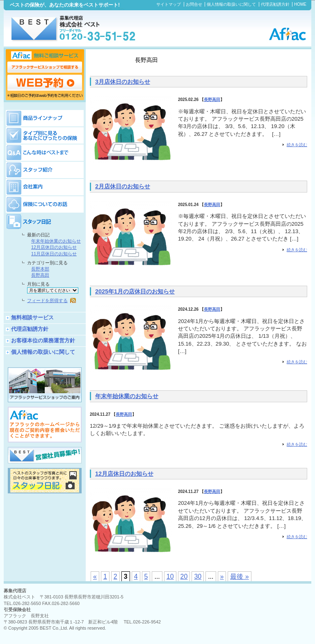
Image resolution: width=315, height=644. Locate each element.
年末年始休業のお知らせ (127, 396)
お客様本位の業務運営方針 (43, 340)
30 (198, 576)
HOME (300, 4)
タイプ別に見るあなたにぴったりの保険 (45, 135)
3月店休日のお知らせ (123, 82)
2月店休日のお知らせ (123, 186)
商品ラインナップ (45, 117)
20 (184, 576)
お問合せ (194, 4)
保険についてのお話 (45, 204)
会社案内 (45, 187)
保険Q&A (45, 152)
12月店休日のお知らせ (124, 474)
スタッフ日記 (45, 221)
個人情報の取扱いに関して (231, 4)
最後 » (239, 576)
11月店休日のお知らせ (54, 254)
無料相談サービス (32, 317)
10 (170, 576)
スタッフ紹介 (45, 170)
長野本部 (40, 269)
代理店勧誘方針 (275, 4)
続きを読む (297, 145)
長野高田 (212, 100)
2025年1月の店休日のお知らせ (135, 291)
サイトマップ (169, 4)
